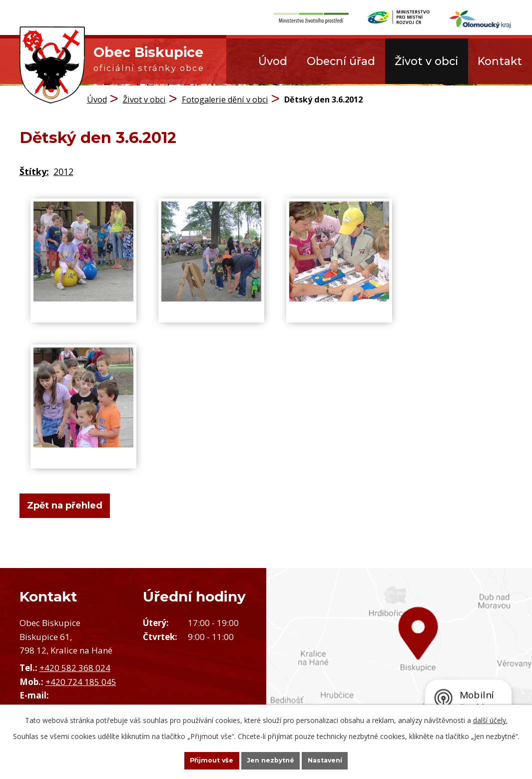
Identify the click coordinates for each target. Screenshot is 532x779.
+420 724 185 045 (81, 680)
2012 (63, 170)
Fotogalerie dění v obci (225, 97)
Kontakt (500, 61)
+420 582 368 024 (75, 666)
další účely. (490, 718)
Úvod (273, 61)
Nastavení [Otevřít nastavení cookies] (341, 759)
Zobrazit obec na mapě (399, 658)
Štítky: (34, 170)
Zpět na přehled (72, 504)
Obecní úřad (341, 61)
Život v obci (426, 61)
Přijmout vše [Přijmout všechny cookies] (196, 759)
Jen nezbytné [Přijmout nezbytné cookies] (270, 759)
